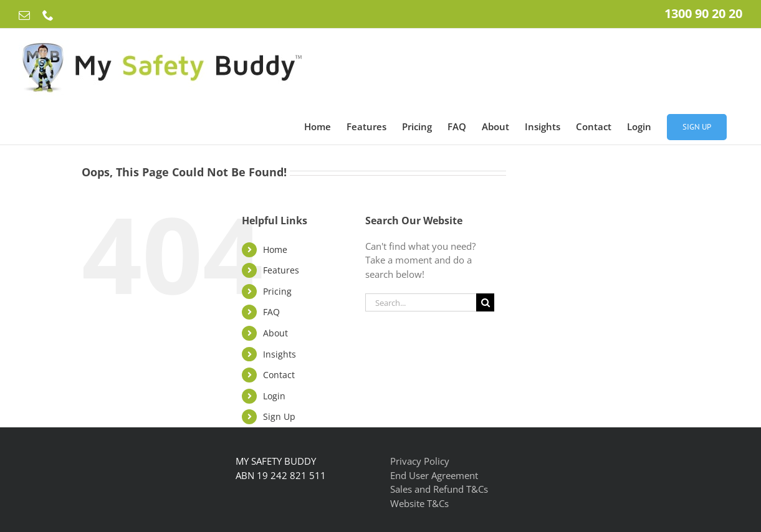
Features (281, 270)
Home (275, 249)
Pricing (277, 291)
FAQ (271, 312)
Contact (279, 375)
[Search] (485, 302)
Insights (280, 354)
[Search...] (421, 302)
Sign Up (279, 416)
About (275, 333)
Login (274, 396)
